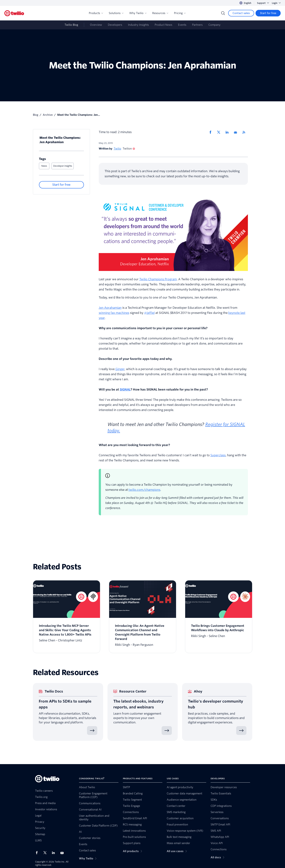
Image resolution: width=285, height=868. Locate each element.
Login (276, 3)
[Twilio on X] (46, 853)
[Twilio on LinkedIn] (55, 853)
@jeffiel (149, 313)
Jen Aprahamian (110, 308)
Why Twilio (138, 13)
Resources (160, 13)
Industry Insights (138, 25)
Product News (163, 25)
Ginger (120, 369)
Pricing (180, 13)
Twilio (117, 149)
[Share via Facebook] (212, 132)
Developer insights (63, 166)
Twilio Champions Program (158, 279)
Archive (48, 115)
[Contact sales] (241, 13)
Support (263, 3)
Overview (96, 25)
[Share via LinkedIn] (228, 132)
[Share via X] (220, 132)
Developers (115, 25)
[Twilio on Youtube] (63, 853)
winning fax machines (114, 313)
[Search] (223, 13)
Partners (197, 25)
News (44, 166)
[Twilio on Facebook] (38, 853)
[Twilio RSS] (245, 132)
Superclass (218, 455)
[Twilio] (14, 13)
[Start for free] (268, 13)
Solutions (116, 13)
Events (182, 25)
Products (96, 13)
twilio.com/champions (144, 490)
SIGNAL (125, 390)
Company (214, 25)
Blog (36, 115)
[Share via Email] (237, 132)
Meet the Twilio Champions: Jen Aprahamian (60, 140)
